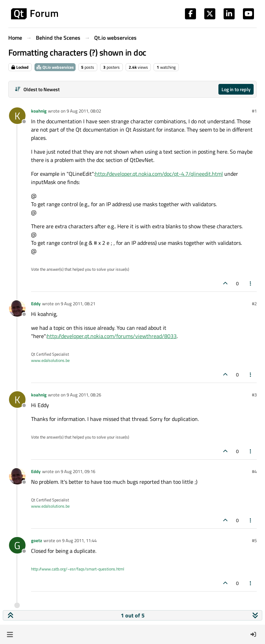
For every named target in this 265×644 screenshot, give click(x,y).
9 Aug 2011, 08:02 (84, 111)
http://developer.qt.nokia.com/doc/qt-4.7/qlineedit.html (159, 174)
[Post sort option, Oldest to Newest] (37, 89)
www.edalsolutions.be (50, 360)
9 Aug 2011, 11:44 (79, 540)
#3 (254, 395)
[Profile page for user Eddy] (17, 308)
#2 (254, 304)
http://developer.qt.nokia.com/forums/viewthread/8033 (112, 336)
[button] (10, 634)
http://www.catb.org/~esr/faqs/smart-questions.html (78, 569)
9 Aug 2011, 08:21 (78, 304)
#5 (254, 540)
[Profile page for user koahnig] (17, 116)
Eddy (36, 304)
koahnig (39, 111)
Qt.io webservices (55, 67)
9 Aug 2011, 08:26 (84, 395)
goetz (37, 540)
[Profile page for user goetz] (17, 545)
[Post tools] (251, 283)
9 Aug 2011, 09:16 (78, 471)
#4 (254, 471)
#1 (254, 111)
